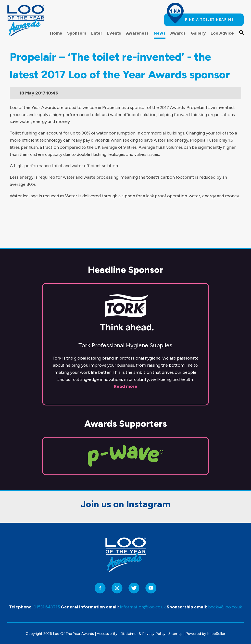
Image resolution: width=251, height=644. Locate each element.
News (160, 33)
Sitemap (176, 634)
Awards (178, 33)
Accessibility (107, 634)
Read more (125, 361)
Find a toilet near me (209, 20)
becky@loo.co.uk (225, 607)
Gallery (198, 33)
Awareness (137, 33)
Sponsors (77, 33)
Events (114, 33)
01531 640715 (47, 607)
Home (56, 33)
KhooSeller (216, 634)
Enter (97, 33)
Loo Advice (222, 33)
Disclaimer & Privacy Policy (143, 634)
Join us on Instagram (126, 479)
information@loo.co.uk (143, 607)
